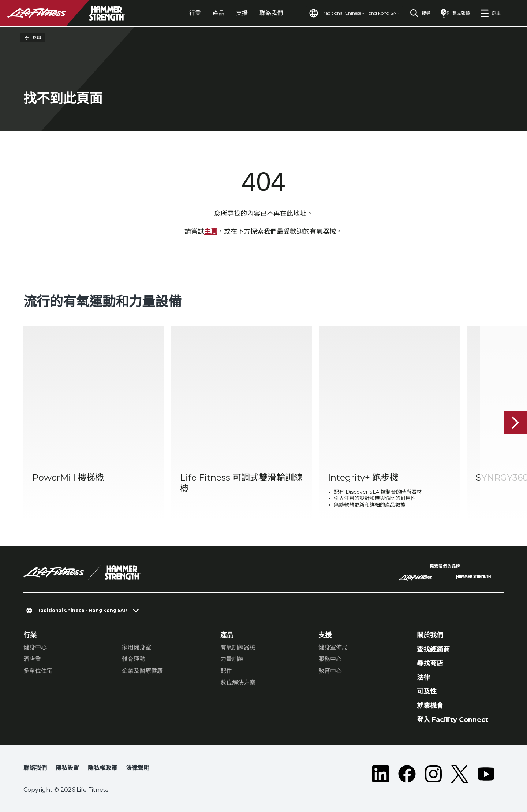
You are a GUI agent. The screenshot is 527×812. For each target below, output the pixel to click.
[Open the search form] (420, 13)
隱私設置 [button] (67, 768)
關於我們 (430, 635)
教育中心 (330, 671)
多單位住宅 (38, 671)
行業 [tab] (195, 13)
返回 (33, 38)
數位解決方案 (238, 683)
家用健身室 (137, 647)
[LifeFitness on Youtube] (486, 774)
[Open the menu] (490, 13)
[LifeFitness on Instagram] (433, 774)
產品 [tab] (218, 13)
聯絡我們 (271, 13)
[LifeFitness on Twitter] (460, 774)
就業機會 (430, 706)
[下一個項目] (515, 423)
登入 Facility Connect (453, 720)
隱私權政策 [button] (102, 768)
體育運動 (134, 659)
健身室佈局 (333, 647)
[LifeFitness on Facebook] (407, 774)
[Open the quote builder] (455, 13)
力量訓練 (232, 659)
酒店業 (32, 659)
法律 (423, 678)
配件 (226, 671)
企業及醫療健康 (142, 671)
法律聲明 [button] (138, 768)
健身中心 (35, 647)
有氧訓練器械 (238, 647)
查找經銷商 (433, 649)
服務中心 (330, 659)
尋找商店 (430, 663)
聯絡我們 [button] (35, 768)
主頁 (211, 231)
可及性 (427, 692)
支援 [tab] (242, 13)
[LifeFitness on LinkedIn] (381, 774)
